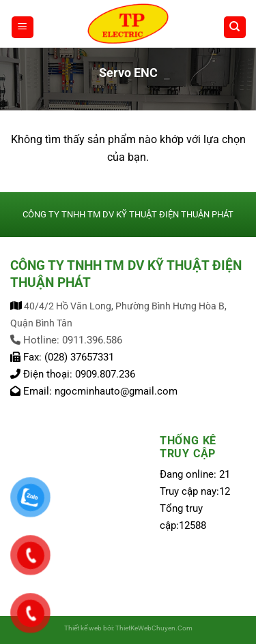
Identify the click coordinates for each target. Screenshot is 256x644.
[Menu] (23, 28)
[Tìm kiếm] (235, 28)
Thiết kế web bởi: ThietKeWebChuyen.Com (128, 628)
